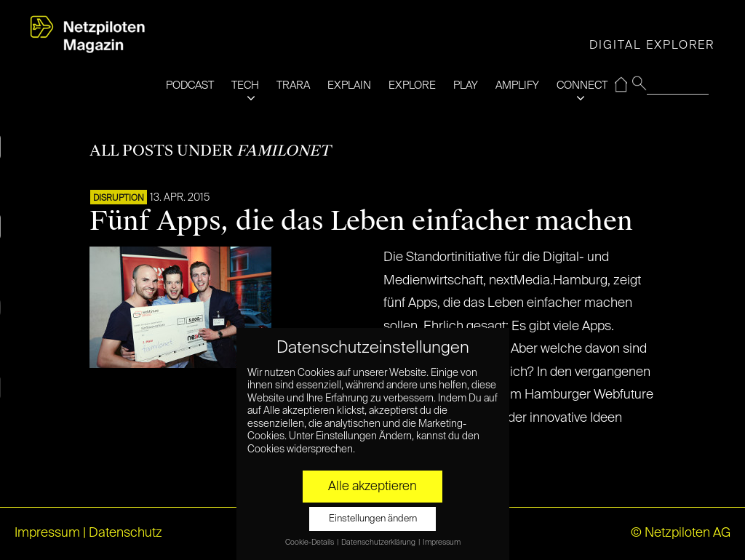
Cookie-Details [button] (310, 543)
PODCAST (190, 85)
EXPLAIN (349, 85)
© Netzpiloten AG (681, 533)
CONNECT (582, 85)
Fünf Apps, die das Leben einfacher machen (361, 221)
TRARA (293, 85)
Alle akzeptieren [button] (372, 487)
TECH (245, 85)
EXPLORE (412, 85)
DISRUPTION (119, 199)
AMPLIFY (517, 85)
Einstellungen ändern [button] (373, 519)
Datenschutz (126, 533)
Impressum (47, 533)
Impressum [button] (442, 543)
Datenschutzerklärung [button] (379, 543)
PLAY (466, 85)
